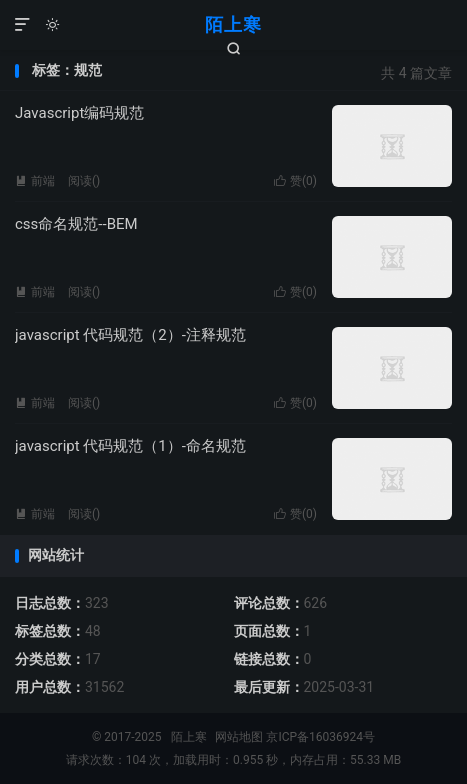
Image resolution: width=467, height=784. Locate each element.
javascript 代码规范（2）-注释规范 (130, 335)
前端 (35, 181)
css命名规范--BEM (76, 224)
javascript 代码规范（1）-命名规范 (130, 446)
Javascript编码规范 (79, 113)
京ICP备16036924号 (320, 737)
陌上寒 (233, 24)
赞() (295, 181)
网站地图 (239, 737)
